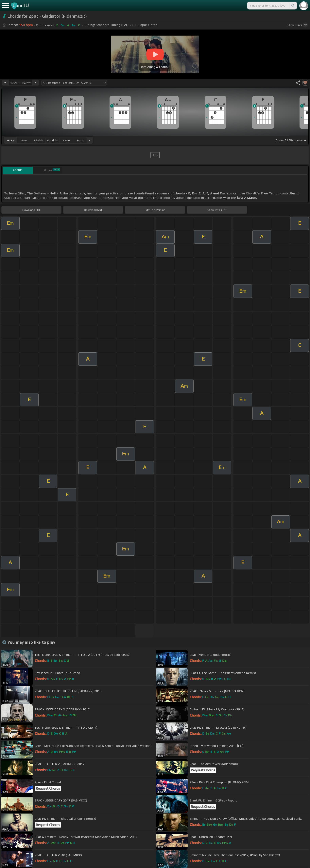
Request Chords (203, 770)
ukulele (39, 140)
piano (25, 140)
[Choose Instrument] (90, 140)
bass (80, 140)
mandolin (52, 140)
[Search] (293, 6)
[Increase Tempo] (36, 83)
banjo (66, 140)
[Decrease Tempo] (5, 83)
